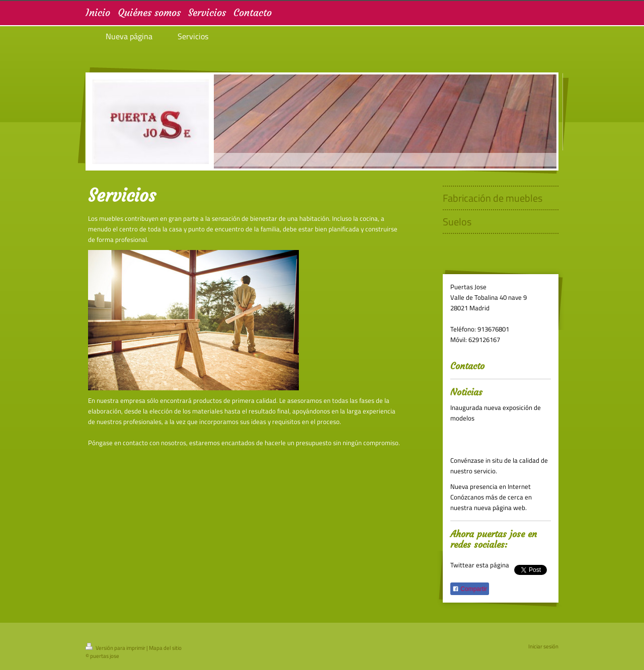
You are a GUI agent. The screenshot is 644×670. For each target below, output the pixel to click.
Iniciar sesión (543, 646)
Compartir (470, 589)
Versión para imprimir (116, 648)
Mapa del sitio (165, 648)
